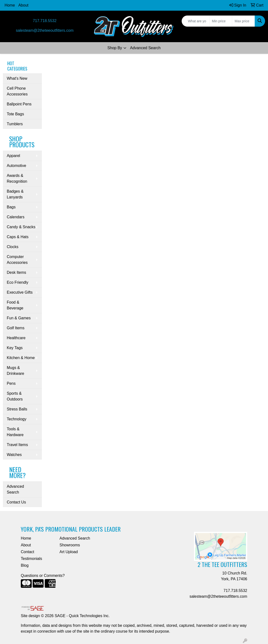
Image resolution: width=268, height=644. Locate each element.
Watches (14, 455)
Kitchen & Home (21, 358)
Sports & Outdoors (15, 396)
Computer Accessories (17, 260)
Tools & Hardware (15, 432)
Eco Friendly (18, 282)
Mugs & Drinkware (15, 371)
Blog (25, 565)
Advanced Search (145, 48)
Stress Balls (17, 409)
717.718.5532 (45, 21)
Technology (17, 419)
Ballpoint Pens (19, 104)
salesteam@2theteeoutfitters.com (45, 30)
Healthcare (16, 338)
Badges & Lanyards (15, 194)
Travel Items (17, 445)
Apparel (13, 156)
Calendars (16, 217)
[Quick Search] (196, 21)
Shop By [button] (115, 48)
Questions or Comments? (43, 576)
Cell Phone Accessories (17, 91)
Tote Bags (15, 114)
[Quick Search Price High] (243, 21)
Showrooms (70, 545)
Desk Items (16, 272)
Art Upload (69, 552)
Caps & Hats (18, 237)
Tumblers (15, 124)
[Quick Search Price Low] (221, 21)
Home (10, 5)
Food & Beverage (15, 305)
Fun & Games (19, 318)
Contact (27, 552)
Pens (11, 383)
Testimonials (31, 559)
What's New (17, 78)
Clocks (13, 247)
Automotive (16, 166)
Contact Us (16, 502)
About (23, 5)
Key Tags (15, 348)
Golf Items (16, 328)
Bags (11, 207)
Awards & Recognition (17, 178)
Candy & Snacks (21, 227)
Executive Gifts (20, 292)
